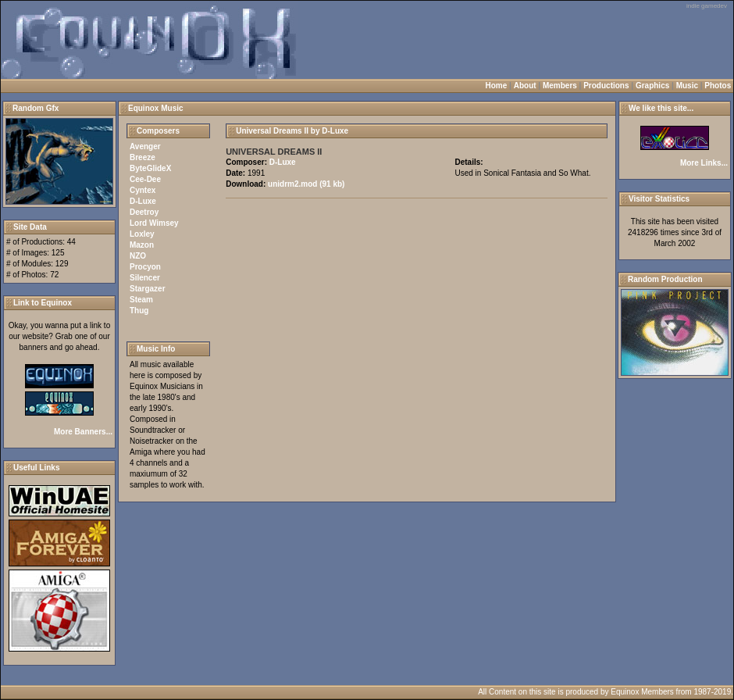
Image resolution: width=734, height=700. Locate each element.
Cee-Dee (145, 179)
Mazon (142, 245)
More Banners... (83, 432)
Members (560, 86)
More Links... (704, 163)
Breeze (143, 157)
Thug (139, 311)
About (525, 86)
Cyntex (143, 190)
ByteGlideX (150, 168)
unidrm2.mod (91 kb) (306, 184)
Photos (718, 86)
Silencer (145, 278)
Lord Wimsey (154, 223)
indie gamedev (707, 6)
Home (497, 86)
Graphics (652, 86)
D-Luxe (143, 201)
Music (687, 86)
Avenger (145, 146)
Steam (141, 300)
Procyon (145, 267)
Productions (606, 86)
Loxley (142, 234)
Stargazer (148, 289)
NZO (138, 256)
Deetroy (144, 212)
